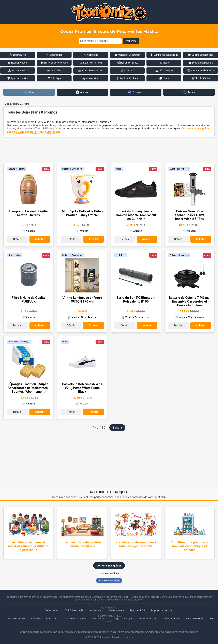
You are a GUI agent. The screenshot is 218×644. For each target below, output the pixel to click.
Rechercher (131, 41)
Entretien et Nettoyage (19, 341)
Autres (189, 92)
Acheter (40, 239)
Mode (119, 169)
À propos (128, 618)
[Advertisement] (109, 150)
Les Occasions (117, 610)
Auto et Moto (15, 255)
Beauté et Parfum (17, 169)
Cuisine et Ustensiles (179, 169)
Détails (17, 239)
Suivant (117, 427)
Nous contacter (100, 618)
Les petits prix (96, 610)
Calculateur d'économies (44, 618)
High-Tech (121, 255)
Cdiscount (136, 92)
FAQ (116, 618)
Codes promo (52, 610)
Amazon (82, 92)
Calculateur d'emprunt (74, 618)
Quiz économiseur (16, 618)
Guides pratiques (171, 618)
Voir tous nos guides (109, 565)
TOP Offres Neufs (74, 610)
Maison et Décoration (72, 169)
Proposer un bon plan (162, 610)
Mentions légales (147, 618)
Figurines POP (137, 610)
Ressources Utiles (195, 618)
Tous (29, 92)
